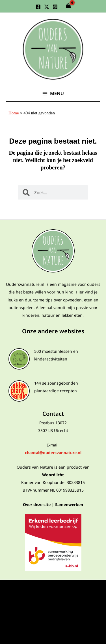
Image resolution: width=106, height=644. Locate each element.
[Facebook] (38, 7)
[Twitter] (47, 7)
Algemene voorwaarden (53, 598)
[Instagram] (55, 7)
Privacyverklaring (53, 589)
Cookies (53, 617)
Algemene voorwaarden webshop (53, 608)
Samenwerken (69, 504)
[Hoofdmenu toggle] (53, 94)
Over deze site (37, 504)
